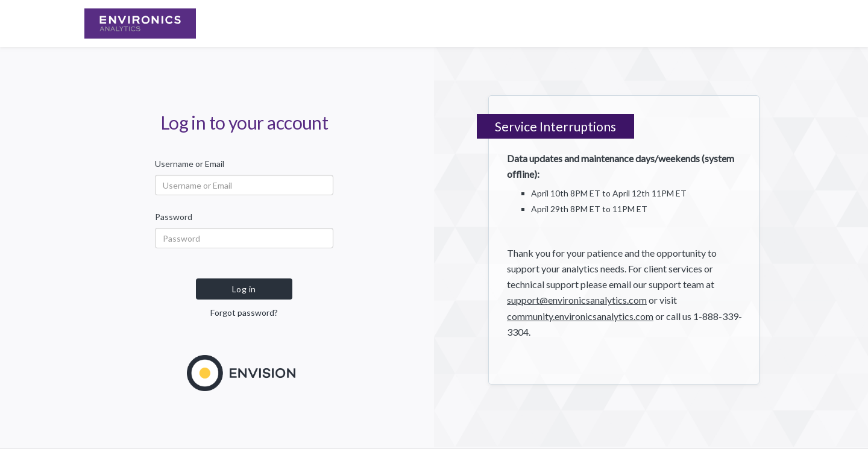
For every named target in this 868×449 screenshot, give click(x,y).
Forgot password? (244, 312)
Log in (244, 289)
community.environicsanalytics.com (580, 316)
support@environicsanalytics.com (577, 300)
